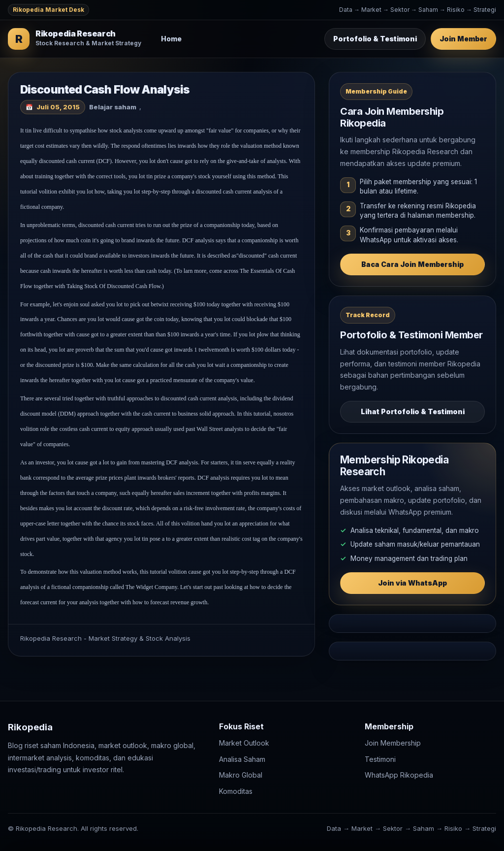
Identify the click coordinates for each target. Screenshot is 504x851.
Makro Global (241, 775)
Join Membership (393, 743)
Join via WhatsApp (412, 583)
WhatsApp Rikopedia (399, 775)
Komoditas (236, 791)
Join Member (463, 39)
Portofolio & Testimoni (375, 39)
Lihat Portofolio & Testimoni (413, 411)
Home (171, 39)
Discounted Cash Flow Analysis (105, 90)
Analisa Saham (242, 759)
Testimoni (380, 759)
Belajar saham (113, 107)
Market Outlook (244, 743)
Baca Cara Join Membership (412, 264)
